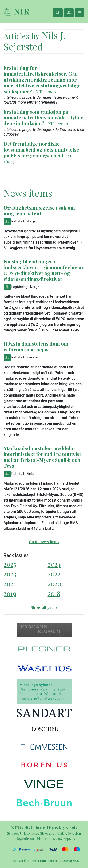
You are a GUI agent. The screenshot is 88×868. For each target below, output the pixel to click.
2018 (54, 593)
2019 (10, 593)
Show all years (44, 607)
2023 (10, 574)
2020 (54, 583)
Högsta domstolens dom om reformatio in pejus (36, 346)
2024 (54, 564)
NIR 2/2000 (58, 124)
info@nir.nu (24, 839)
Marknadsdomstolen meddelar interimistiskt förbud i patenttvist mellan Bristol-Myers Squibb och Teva (42, 457)
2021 (10, 583)
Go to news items (44, 542)
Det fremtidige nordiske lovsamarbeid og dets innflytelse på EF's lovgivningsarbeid (41, 149)
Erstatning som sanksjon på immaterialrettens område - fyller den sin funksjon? (43, 117)
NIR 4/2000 (46, 92)
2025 (10, 564)
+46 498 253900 (62, 839)
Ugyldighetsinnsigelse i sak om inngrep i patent (39, 210)
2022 (54, 574)
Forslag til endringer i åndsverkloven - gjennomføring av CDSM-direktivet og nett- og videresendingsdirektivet (44, 270)
